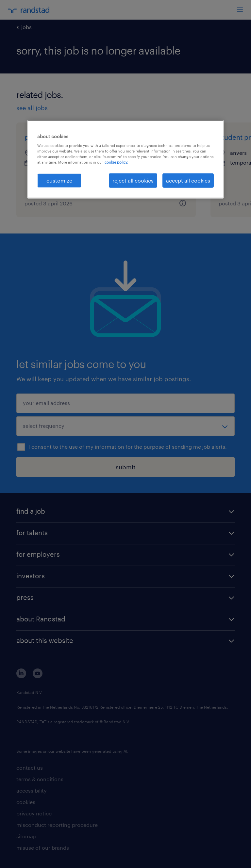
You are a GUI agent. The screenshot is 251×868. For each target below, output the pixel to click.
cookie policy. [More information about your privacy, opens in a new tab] (116, 162)
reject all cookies (133, 180)
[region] (125, 159)
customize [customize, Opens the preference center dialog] (59, 180)
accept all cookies (188, 180)
